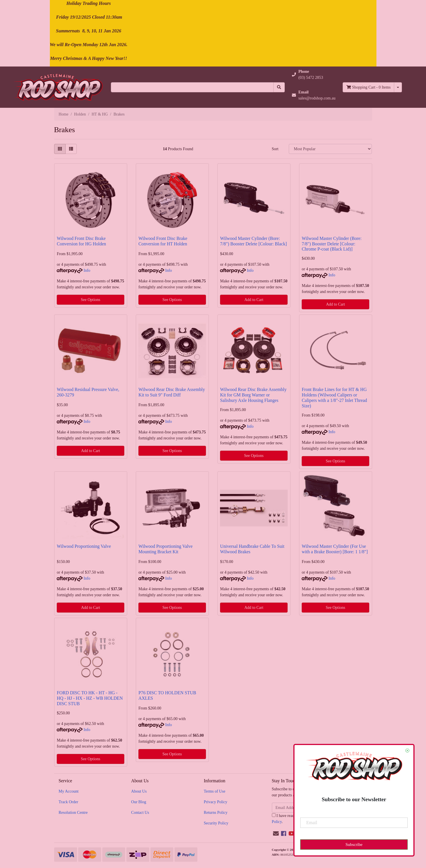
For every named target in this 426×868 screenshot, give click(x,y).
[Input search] (192, 87)
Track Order (68, 802)
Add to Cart (254, 300)
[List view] (71, 149)
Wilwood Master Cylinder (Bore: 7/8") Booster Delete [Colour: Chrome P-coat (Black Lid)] (332, 244)
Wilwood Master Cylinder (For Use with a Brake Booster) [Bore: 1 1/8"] (335, 549)
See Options (91, 300)
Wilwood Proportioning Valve (84, 546)
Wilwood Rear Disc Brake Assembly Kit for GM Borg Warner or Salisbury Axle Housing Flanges (253, 395)
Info (87, 270)
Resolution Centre (73, 813)
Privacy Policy (215, 802)
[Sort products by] (330, 149)
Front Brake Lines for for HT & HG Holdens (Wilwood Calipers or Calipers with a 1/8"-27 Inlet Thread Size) (334, 398)
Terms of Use (214, 791)
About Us (139, 791)
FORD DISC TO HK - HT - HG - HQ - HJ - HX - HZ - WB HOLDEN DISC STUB (90, 698)
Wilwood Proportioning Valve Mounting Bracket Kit (165, 549)
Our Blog (139, 802)
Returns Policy (216, 813)
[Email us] (276, 834)
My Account (69, 791)
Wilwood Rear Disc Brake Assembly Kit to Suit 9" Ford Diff (172, 392)
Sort (275, 149)
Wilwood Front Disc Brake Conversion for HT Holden (163, 241)
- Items (368, 87)
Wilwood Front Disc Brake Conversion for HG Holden (81, 241)
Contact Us (140, 813)
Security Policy (216, 823)
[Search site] (279, 87)
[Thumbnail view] (60, 149)
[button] (314, 75)
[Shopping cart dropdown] (398, 87)
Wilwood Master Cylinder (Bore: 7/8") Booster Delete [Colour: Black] (253, 241)
